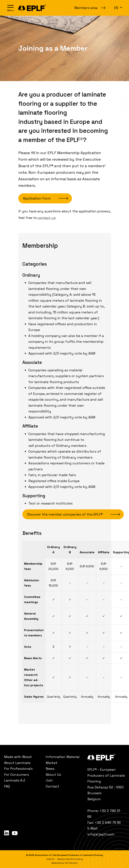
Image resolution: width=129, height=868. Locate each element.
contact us (47, 218)
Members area (86, 8)
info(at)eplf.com (101, 834)
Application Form (37, 198)
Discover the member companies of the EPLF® (65, 514)
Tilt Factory (71, 863)
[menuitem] (23, 757)
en (117, 8)
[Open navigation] (10, 8)
